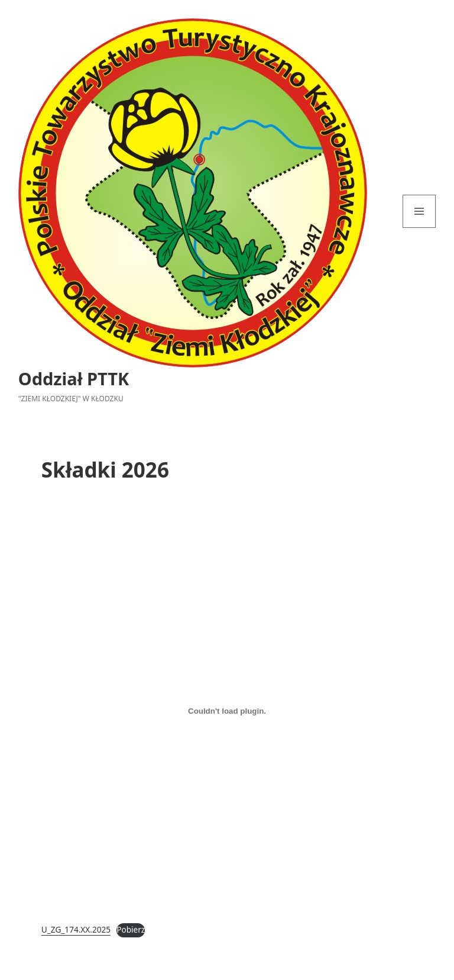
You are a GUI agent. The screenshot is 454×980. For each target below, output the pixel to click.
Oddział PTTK (74, 378)
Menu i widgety (419, 228)
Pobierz (131, 929)
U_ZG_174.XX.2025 (76, 929)
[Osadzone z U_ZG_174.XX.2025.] (227, 711)
